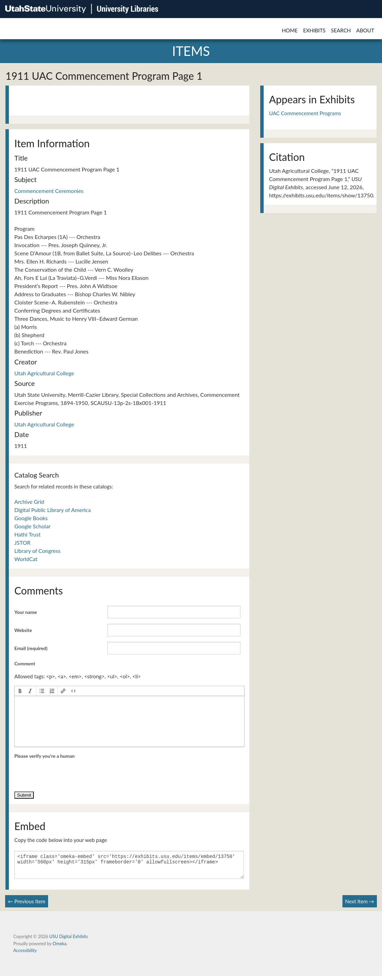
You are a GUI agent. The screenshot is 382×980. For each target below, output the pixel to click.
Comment (25, 664)
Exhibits (314, 30)
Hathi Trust (27, 534)
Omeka (59, 948)
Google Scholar (32, 526)
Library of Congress (37, 551)
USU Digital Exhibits (68, 940)
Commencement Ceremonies (49, 191)
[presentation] (20, 691)
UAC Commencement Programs (305, 113)
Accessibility (25, 954)
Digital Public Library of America (53, 510)
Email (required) (31, 648)
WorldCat (26, 559)
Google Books (31, 518)
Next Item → (360, 905)
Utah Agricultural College (44, 373)
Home (290, 30)
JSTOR (22, 542)
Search (341, 30)
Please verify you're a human (45, 756)
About (365, 30)
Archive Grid (29, 502)
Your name (26, 612)
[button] (20, 691)
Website (23, 630)
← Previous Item (27, 905)
